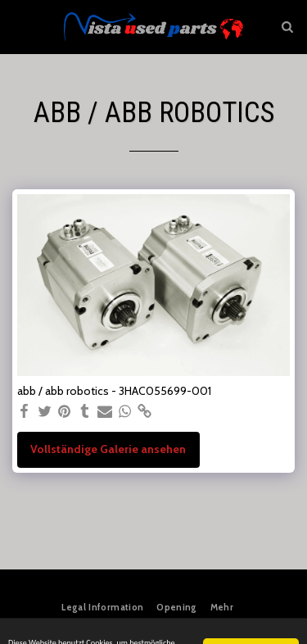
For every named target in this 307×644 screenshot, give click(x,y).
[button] (18, 26)
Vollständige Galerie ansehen (108, 449)
